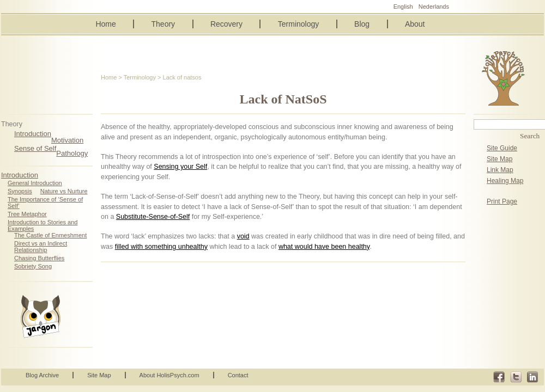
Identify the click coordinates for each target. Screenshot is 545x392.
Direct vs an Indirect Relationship (41, 247)
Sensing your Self (180, 167)
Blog (362, 24)
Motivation (67, 140)
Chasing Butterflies (39, 258)
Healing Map (505, 181)
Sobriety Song (33, 266)
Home (105, 24)
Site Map (499, 159)
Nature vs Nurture (64, 191)
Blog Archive (42, 375)
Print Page (502, 201)
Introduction (33, 134)
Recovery (226, 24)
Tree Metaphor (27, 214)
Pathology (72, 153)
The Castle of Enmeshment (50, 235)
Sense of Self (35, 148)
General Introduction (35, 183)
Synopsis (20, 191)
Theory (163, 24)
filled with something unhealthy (161, 247)
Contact (238, 375)
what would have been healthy (324, 247)
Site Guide (502, 148)
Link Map (500, 170)
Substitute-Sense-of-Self (153, 217)
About (415, 24)
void (243, 236)
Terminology (298, 24)
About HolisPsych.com (169, 375)
